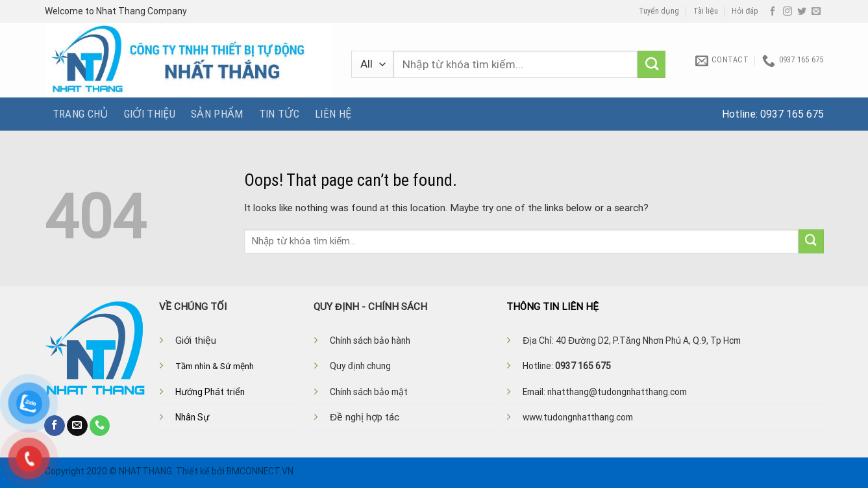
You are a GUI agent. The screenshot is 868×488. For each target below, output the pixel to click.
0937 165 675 (792, 114)
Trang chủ (81, 114)
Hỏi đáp (745, 11)
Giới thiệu (150, 114)
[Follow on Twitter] (802, 12)
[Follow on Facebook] (773, 12)
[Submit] (651, 65)
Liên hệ (333, 114)
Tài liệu (706, 11)
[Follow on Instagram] (787, 12)
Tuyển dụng (659, 11)
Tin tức (279, 114)
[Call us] (100, 426)
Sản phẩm (217, 114)
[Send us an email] (816, 12)
